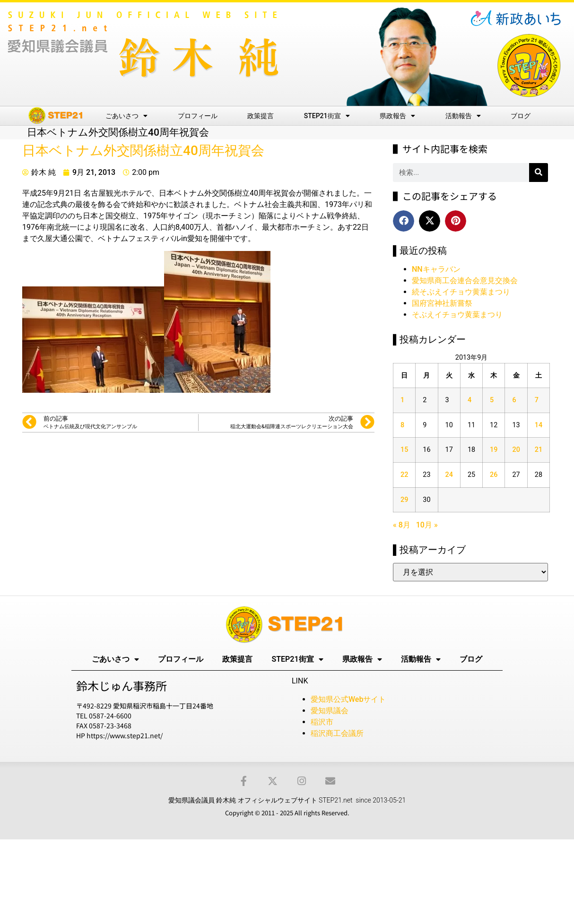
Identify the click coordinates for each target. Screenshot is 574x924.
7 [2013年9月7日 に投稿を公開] (537, 400)
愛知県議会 (330, 711)
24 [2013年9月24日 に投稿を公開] (449, 475)
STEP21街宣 (327, 116)
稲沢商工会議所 (337, 733)
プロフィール (198, 116)
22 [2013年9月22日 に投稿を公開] (404, 475)
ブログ (521, 116)
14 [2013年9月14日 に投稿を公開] (539, 425)
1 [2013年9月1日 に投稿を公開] (402, 400)
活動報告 (463, 116)
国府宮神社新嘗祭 (442, 303)
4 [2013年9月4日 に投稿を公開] (470, 400)
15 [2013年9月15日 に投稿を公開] (404, 450)
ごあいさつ (126, 116)
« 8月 (402, 525)
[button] (404, 221)
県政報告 (397, 116)
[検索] (539, 173)
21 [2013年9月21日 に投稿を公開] (539, 450)
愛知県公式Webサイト (348, 699)
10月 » (427, 525)
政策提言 (261, 116)
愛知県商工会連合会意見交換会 (465, 281)
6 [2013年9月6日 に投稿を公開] (514, 400)
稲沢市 (322, 722)
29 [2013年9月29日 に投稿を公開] (404, 500)
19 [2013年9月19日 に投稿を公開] (494, 450)
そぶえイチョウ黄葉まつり (457, 315)
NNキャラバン (436, 269)
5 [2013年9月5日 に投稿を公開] (492, 400)
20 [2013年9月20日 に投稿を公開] (516, 450)
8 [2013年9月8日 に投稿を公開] (402, 425)
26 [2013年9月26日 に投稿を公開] (494, 475)
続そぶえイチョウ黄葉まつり (461, 292)
